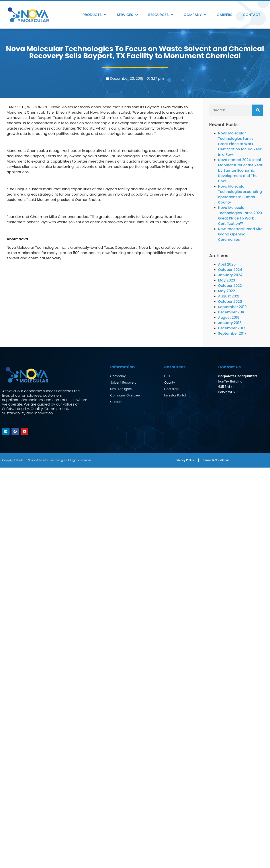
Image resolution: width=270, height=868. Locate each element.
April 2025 (227, 264)
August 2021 (229, 296)
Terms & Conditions (216, 459)
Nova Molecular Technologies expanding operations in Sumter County (240, 194)
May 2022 (227, 291)
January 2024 (230, 275)
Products (94, 15)
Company (195, 15)
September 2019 (232, 307)
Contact (252, 15)
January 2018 (230, 323)
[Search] (258, 110)
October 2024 (230, 270)
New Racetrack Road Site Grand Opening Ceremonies (240, 234)
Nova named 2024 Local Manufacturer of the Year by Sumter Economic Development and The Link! (240, 170)
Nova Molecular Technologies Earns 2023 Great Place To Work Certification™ (240, 216)
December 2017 (232, 328)
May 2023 (227, 280)
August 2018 (229, 317)
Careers (225, 15)
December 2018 (232, 312)
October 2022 (230, 286)
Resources (161, 15)
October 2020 (230, 302)
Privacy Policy (185, 459)
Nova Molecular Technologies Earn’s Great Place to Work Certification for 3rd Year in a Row (240, 144)
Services (127, 15)
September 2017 (232, 333)
